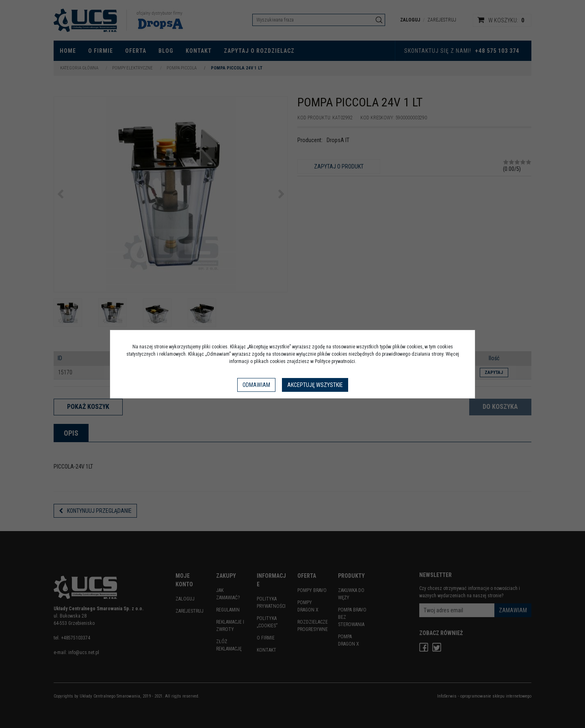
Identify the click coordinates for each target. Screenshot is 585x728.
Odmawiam (256, 385)
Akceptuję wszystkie (315, 385)
